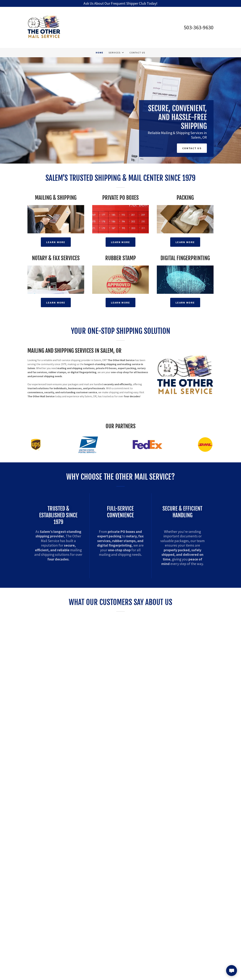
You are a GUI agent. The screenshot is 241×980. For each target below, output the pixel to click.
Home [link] (99, 53)
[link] (44, 27)
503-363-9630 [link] (199, 27)
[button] (116, 53)
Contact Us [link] (137, 53)
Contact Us (192, 148)
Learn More (56, 242)
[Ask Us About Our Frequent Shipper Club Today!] (120, 3)
